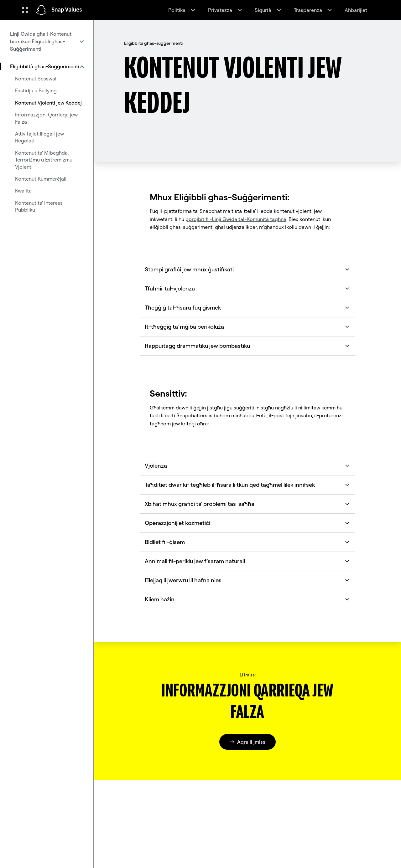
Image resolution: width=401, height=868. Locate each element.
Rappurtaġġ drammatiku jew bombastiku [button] (247, 346)
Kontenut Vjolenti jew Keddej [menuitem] (48, 103)
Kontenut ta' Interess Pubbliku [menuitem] (39, 206)
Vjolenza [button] (247, 466)
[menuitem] (47, 41)
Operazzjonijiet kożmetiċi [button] (247, 523)
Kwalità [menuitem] (23, 191)
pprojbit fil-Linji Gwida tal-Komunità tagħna (236, 219)
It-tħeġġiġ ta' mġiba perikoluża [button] (247, 327)
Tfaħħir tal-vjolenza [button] (247, 288)
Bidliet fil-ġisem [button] (247, 542)
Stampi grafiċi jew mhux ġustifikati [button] (247, 269)
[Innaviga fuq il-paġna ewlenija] (41, 10)
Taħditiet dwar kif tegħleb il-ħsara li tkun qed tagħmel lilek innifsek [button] (247, 485)
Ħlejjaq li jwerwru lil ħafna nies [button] (247, 580)
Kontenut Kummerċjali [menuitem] (41, 179)
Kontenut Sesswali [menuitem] (36, 79)
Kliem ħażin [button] (247, 599)
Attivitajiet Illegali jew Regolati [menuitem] (39, 137)
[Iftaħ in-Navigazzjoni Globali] (25, 10)
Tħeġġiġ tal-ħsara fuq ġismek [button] (247, 308)
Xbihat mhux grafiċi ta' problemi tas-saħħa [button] (247, 504)
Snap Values (67, 10)
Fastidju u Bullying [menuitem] (36, 90)
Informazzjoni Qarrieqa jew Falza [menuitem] (46, 118)
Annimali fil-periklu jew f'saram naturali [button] (247, 561)
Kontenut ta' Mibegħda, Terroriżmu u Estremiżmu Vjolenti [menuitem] (44, 160)
